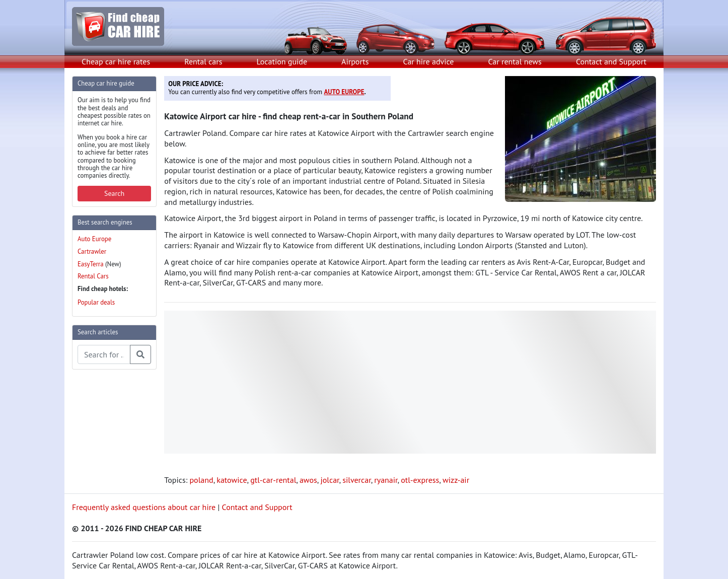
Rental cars (203, 61)
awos (308, 480)
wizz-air (456, 480)
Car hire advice (429, 61)
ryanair (386, 480)
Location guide (282, 61)
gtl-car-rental (273, 480)
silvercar (356, 480)
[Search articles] (104, 354)
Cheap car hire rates (116, 61)
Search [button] (114, 193)
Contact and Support (611, 61)
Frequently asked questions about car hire (144, 507)
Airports (355, 61)
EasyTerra (91, 264)
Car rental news (515, 61)
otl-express (420, 480)
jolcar (330, 480)
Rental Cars (93, 276)
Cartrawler (92, 251)
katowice (232, 480)
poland (201, 480)
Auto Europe (94, 239)
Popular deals (96, 302)
